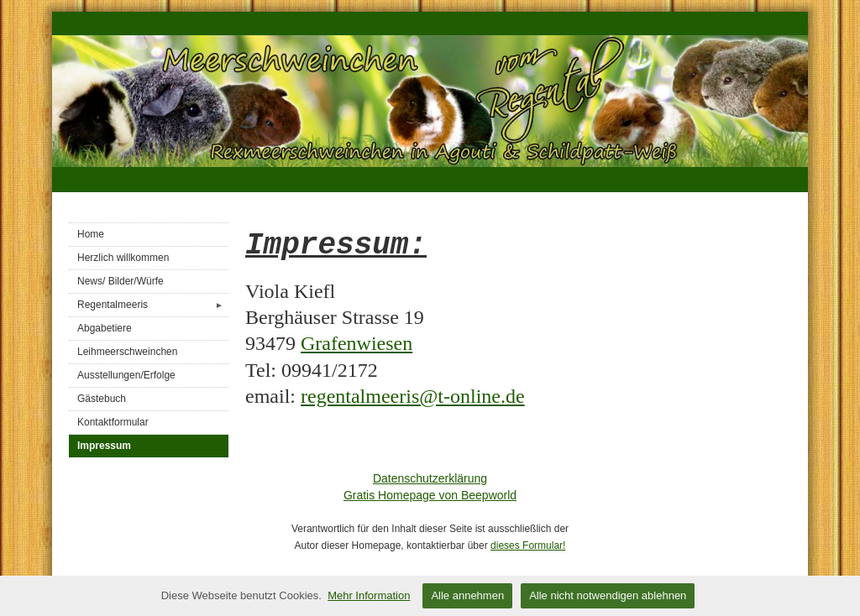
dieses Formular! (528, 546)
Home (91, 234)
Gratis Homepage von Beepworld (430, 495)
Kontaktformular (113, 422)
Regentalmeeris (153, 305)
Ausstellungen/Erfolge (126, 375)
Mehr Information (369, 595)
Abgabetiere (105, 328)
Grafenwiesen (357, 343)
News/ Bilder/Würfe (121, 281)
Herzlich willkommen (123, 258)
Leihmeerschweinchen (127, 352)
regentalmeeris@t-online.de (413, 396)
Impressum (104, 446)
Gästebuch (102, 399)
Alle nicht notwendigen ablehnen (608, 595)
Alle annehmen (467, 595)
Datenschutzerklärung (430, 478)
